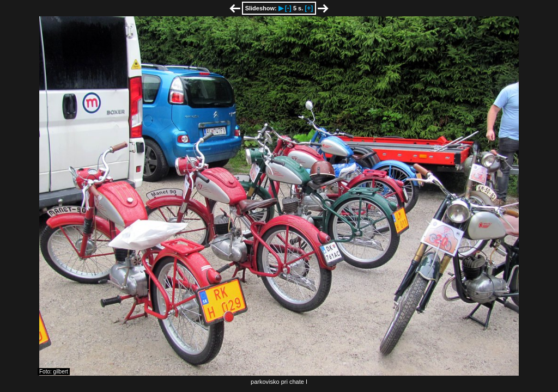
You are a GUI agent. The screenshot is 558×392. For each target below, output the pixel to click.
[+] (309, 8)
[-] (288, 8)
